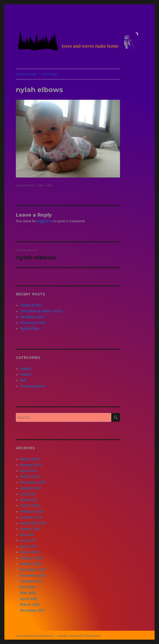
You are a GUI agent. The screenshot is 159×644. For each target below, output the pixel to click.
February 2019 (32, 558)
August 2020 (30, 488)
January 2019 (31, 564)
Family (26, 369)
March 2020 (30, 506)
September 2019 (33, 523)
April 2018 (29, 599)
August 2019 (30, 529)
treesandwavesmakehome (35, 636)
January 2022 (31, 465)
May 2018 (28, 593)
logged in (45, 221)
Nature (26, 374)
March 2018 (30, 605)
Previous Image (26, 74)
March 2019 (30, 552)
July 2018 (27, 587)
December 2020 (33, 482)
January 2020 (31, 517)
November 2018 (33, 575)
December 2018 (33, 570)
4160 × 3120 (45, 185)
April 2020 (29, 500)
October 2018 (31, 581)
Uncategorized (32, 386)
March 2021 (30, 476)
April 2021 (28, 471)
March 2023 (30, 459)
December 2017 (32, 610)
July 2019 (27, 535)
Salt (23, 380)
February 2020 (32, 511)
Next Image (49, 74)
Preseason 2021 (33, 323)
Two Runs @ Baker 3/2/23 (41, 311)
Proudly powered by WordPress (79, 636)
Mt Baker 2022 (32, 317)
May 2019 (28, 540)
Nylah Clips (30, 328)
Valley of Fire (31, 305)
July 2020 (28, 494)
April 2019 (28, 546)
